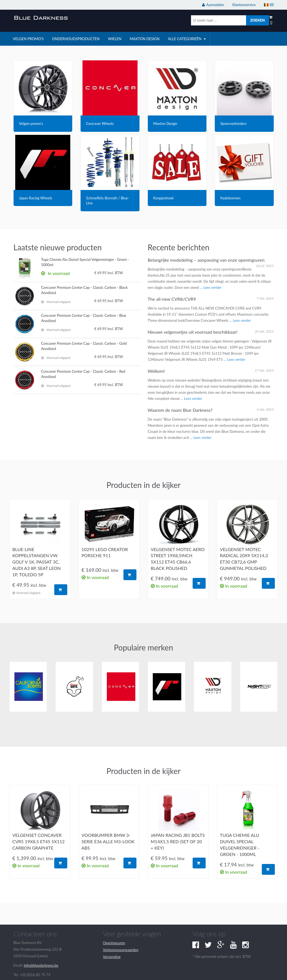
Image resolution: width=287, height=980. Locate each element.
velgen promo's (28, 39)
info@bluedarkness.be (41, 965)
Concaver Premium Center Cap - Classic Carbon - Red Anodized (83, 374)
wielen (115, 39)
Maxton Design (145, 39)
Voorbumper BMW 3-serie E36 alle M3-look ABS (108, 841)
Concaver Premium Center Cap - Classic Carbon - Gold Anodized (84, 346)
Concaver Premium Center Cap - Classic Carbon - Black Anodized (85, 290)
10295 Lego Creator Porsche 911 (105, 552)
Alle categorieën (187, 39)
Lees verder (212, 287)
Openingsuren (114, 943)
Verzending (112, 957)
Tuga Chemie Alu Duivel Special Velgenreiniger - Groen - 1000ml (240, 845)
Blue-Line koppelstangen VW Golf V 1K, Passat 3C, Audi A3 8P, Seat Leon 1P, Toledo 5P (37, 562)
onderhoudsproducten (76, 39)
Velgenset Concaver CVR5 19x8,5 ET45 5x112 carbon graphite (39, 841)
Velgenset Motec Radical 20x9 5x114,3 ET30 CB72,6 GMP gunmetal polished (244, 559)
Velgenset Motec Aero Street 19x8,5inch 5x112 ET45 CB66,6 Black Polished (178, 559)
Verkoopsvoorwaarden (121, 950)
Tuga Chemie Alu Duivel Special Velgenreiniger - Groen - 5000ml (85, 262)
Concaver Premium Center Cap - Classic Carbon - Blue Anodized (84, 318)
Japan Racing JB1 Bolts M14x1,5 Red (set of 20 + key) (178, 841)
